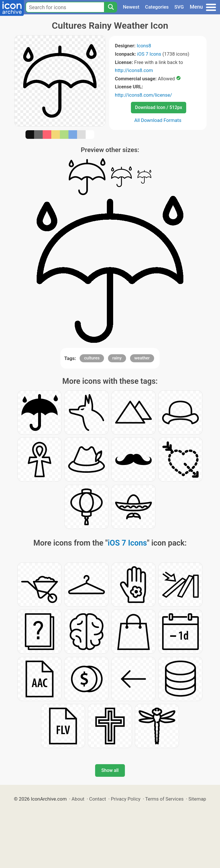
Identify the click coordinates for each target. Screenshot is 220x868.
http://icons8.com (134, 70)
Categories (157, 7)
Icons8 (144, 46)
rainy (117, 358)
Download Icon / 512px (158, 107)
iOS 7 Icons (149, 54)
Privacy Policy (126, 799)
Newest (131, 7)
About (78, 799)
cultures (92, 358)
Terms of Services (164, 799)
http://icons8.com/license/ (144, 95)
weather (142, 358)
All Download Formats (158, 120)
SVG (179, 7)
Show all (110, 770)
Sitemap (197, 799)
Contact (98, 799)
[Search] (111, 7)
